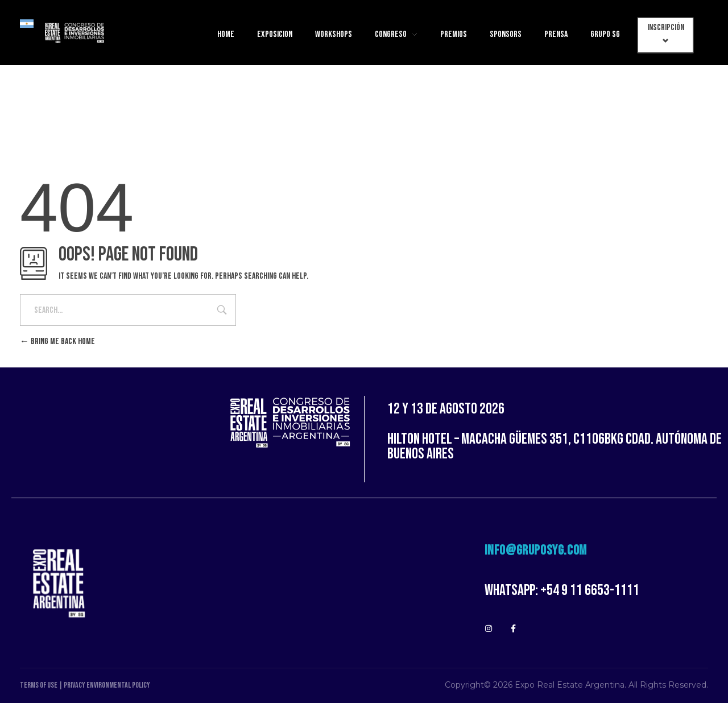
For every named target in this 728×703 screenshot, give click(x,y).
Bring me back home (57, 342)
